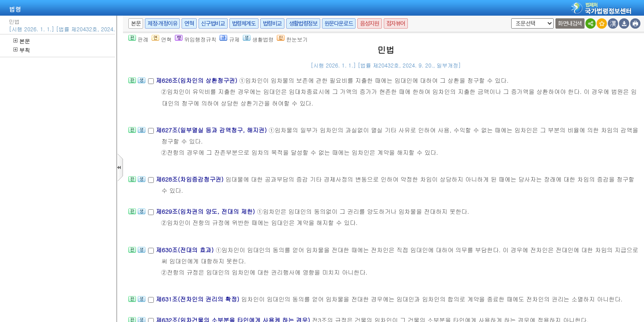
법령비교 (272, 23)
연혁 (189, 23)
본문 (22, 41)
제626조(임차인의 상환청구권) (197, 80)
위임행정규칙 (196, 39)
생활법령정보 (303, 23)
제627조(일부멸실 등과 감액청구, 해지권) (212, 130)
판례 (138, 39)
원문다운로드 (339, 23)
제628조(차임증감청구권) (191, 179)
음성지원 (369, 23)
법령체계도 (244, 23)
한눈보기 (292, 39)
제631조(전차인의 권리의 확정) (198, 299)
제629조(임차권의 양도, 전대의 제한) (206, 211)
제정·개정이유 (162, 23)
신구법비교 (213, 23)
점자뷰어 (396, 23)
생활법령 (258, 39)
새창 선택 (510, 19)
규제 (230, 39)
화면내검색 (570, 23)
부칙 (22, 50)
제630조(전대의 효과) (186, 250)
